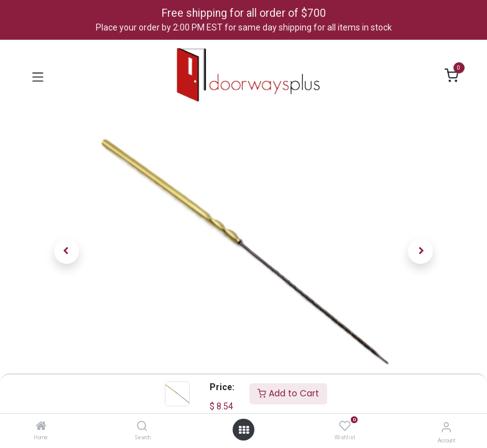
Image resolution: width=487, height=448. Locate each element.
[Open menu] (244, 430)
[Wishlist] (345, 426)
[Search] (142, 427)
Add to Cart (288, 393)
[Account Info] (446, 427)
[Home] (41, 427)
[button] (67, 251)
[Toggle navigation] (38, 76)
